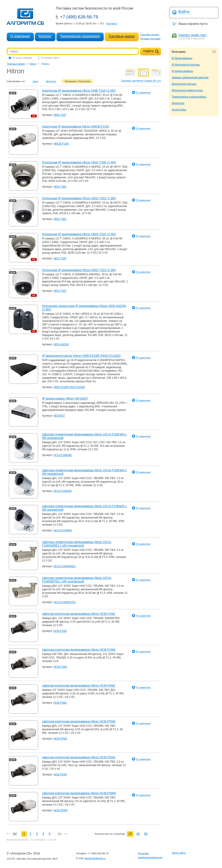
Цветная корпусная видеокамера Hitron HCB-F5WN (79, 793)
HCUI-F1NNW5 (63, 530)
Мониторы (178, 103)
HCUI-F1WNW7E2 (64, 602)
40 (138, 834)
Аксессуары (179, 110)
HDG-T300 (60, 187)
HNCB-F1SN (61, 144)
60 (146, 834)
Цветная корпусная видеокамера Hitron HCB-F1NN (79, 650)
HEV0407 (59, 416)
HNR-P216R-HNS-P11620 (69, 387)
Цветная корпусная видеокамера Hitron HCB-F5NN (79, 721)
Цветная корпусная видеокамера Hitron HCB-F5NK (79, 685)
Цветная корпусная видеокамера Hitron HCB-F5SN (79, 757)
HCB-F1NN (60, 667)
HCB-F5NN (60, 739)
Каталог (45, 36)
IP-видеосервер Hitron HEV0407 (65, 398)
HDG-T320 (60, 258)
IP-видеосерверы (182, 71)
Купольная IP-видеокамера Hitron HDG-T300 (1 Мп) (79, 162)
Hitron (33, 64)
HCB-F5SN (60, 775)
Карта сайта (179, 853)
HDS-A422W (61, 344)
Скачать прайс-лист (193, 35)
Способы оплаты (150, 35)
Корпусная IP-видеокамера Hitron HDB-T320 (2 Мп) (79, 91)
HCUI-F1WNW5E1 (64, 566)
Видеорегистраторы (184, 84)
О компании (20, 36)
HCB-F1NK (60, 631)
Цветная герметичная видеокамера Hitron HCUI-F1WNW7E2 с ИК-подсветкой (77, 580)
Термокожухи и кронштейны (189, 97)
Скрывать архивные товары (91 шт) (141, 81)
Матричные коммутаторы (187, 90)
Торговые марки (122, 36)
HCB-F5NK (60, 703)
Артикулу (51, 81)
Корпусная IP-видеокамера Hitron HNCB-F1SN (75, 126)
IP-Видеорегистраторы (186, 65)
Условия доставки (150, 39)
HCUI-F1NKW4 (62, 491)
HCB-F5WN (60, 810)
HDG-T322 (60, 291)
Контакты (112, 23)
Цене (35, 81)
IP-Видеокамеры (182, 58)
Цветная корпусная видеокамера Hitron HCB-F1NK (79, 614)
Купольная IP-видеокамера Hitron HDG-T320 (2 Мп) (79, 234)
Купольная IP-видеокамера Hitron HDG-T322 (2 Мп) (79, 270)
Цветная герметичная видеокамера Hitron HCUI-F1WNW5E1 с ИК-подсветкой (77, 544)
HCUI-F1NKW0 (62, 455)
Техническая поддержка (80, 36)
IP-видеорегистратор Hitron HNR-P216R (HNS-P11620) (81, 356)
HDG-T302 (60, 219)
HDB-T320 (60, 115)
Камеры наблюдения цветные (190, 78)
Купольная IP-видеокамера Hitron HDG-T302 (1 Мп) (79, 198)
